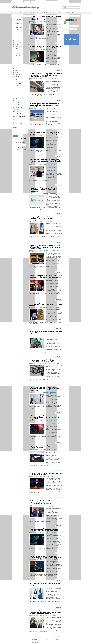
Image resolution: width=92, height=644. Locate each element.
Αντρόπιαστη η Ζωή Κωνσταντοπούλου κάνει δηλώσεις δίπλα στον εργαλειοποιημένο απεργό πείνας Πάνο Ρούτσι (46, 247)
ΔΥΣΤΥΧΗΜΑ (53, 21)
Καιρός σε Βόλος (16, 48)
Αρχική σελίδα (45, 639)
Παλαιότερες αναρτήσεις (58, 639)
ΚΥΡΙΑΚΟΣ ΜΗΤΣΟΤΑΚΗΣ (49, 587)
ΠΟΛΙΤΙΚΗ (20, 13)
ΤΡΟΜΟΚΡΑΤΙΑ (51, 308)
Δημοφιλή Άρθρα (68, 29)
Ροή (75, 29)
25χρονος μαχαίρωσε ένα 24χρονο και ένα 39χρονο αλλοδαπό (44, 446)
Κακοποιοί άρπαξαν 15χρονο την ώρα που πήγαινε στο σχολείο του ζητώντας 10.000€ (44, 530)
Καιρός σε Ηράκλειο (17, 30)
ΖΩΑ (39, 2)
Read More (58, 43)
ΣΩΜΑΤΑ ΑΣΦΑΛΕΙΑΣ (46, 2)
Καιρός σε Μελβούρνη (17, 104)
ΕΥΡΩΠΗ (26, 13)
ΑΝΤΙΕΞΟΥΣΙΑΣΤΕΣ (55, 421)
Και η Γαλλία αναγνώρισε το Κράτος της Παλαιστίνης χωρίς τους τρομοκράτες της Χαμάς (46, 557)
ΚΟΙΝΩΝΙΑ (39, 13)
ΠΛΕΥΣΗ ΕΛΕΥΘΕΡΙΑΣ (57, 250)
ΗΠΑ (61, 421)
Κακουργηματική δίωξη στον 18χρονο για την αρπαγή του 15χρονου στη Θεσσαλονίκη (45, 133)
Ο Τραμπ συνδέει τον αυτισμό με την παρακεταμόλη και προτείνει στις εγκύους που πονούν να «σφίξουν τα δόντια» (45, 502)
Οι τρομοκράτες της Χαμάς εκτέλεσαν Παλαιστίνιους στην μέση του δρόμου (42, 361)
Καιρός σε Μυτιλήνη (17, 67)
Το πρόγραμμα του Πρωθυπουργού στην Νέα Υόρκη (45, 584)
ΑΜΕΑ (14, 2)
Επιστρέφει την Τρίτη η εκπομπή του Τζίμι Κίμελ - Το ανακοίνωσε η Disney (46, 474)
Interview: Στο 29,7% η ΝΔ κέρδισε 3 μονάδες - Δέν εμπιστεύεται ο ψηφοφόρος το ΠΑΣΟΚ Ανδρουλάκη (45, 190)
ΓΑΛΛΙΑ (46, 560)
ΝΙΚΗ (45, 279)
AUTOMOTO (27, 2)
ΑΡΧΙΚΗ (14, 13)
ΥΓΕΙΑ (64, 13)
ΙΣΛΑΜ (45, 308)
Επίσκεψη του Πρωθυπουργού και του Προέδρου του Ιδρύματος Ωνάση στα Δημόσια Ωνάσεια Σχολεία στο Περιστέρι (45, 612)
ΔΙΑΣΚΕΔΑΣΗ (20, 2)
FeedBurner (23, 149)
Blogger (22, 114)
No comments (34, 23)
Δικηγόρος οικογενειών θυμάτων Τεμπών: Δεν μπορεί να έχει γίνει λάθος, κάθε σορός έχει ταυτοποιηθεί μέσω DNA (45, 18)
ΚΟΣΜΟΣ (32, 13)
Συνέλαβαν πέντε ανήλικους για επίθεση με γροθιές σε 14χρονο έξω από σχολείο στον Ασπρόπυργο (44, 105)
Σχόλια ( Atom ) (38, 642)
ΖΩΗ (51, 250)
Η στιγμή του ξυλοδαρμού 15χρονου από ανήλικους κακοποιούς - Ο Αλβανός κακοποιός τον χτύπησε (45, 389)
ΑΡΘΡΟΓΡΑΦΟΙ (70, 13)
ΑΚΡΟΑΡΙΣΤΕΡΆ (47, 421)
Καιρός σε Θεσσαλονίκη (18, 39)
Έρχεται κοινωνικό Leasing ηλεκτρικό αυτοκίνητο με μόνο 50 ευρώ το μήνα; (46, 332)
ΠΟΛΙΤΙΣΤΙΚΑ (55, 2)
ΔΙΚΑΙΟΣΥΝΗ (46, 13)
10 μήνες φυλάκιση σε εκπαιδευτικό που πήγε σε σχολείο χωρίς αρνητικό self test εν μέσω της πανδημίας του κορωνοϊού (46, 75)
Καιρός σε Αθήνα (16, 20)
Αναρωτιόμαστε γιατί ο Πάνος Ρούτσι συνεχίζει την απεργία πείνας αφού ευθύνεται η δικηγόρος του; (46, 161)
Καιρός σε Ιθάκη (16, 76)
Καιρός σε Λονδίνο (16, 95)
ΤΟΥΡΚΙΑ (46, 50)
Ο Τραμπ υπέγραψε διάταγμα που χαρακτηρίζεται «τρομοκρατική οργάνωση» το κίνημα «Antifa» (45, 417)
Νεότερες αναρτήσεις (34, 639)
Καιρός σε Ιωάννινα (17, 58)
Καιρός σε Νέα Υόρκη (17, 86)
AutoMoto (57, 335)
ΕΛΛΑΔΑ (59, 13)
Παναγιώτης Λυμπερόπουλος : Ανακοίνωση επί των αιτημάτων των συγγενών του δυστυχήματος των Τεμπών (46, 218)
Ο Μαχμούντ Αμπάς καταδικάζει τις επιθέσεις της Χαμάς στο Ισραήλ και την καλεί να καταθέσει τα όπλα (46, 304)
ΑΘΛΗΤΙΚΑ (34, 2)
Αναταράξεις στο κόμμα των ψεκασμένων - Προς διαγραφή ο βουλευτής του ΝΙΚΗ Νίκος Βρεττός (46, 276)
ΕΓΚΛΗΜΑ (53, 13)
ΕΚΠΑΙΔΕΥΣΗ (62, 2)
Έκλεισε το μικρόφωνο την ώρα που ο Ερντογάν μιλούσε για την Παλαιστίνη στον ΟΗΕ (46, 47)
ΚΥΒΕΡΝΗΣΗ (52, 335)
